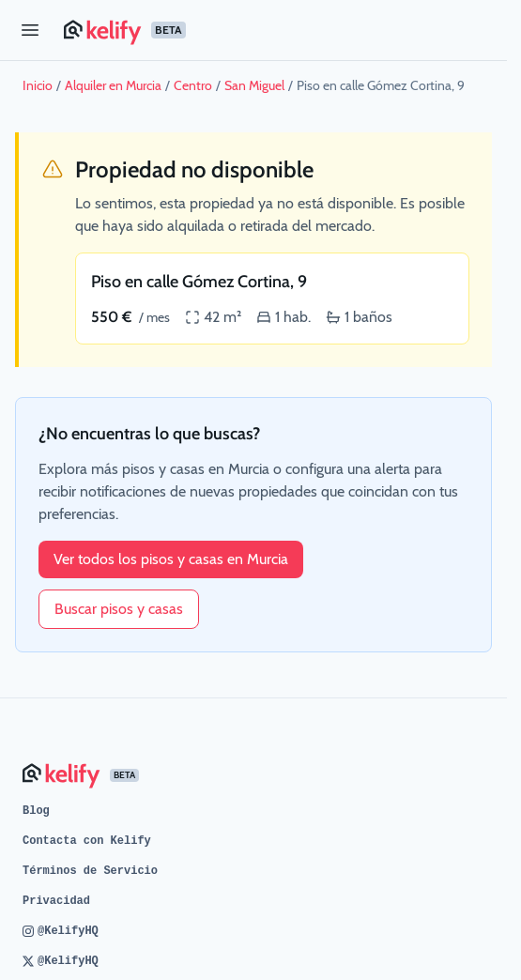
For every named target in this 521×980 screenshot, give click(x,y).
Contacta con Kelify (87, 841)
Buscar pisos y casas (119, 609)
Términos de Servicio (90, 871)
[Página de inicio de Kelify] (278, 30)
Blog (36, 811)
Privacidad (56, 901)
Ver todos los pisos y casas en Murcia (171, 559)
